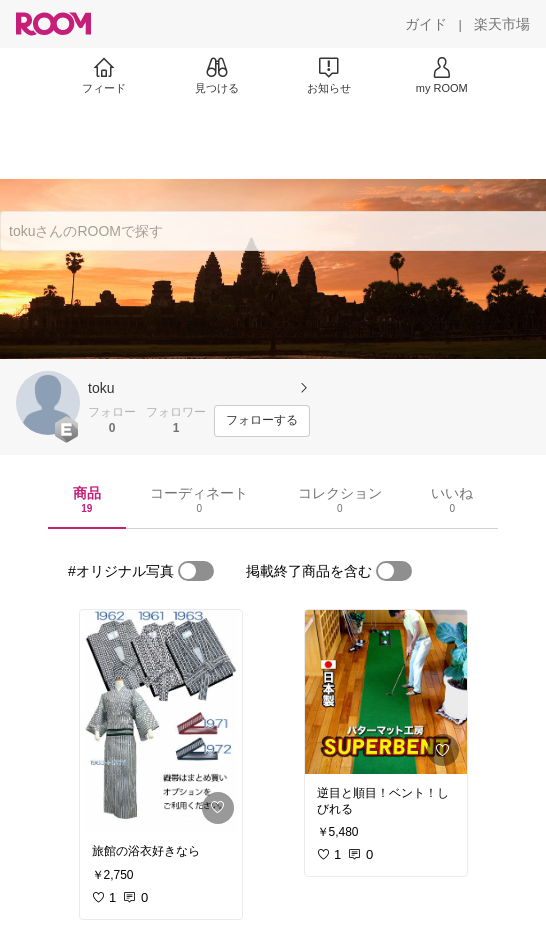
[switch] (196, 571)
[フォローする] (262, 421)
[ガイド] (426, 24)
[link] (161, 721)
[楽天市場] (502, 24)
